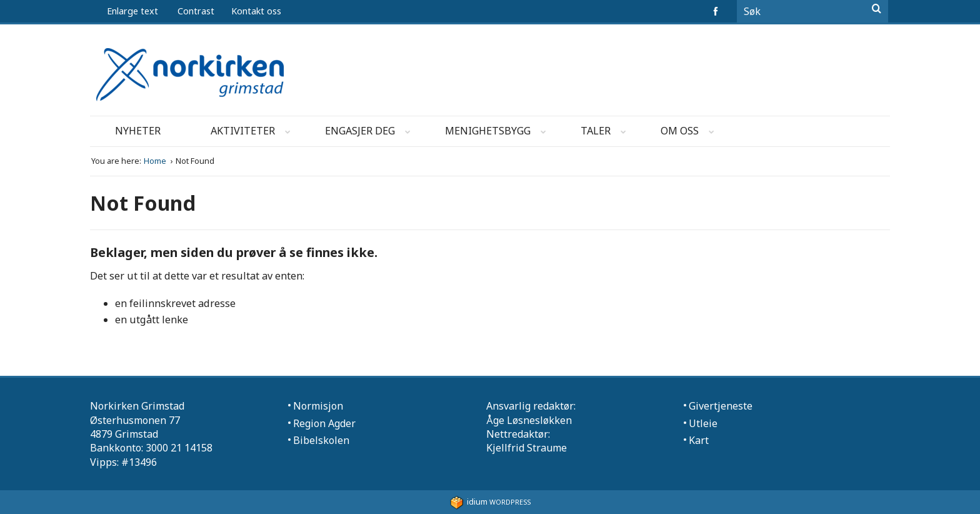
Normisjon (318, 406)
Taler (607, 133)
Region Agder (324, 423)
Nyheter (138, 131)
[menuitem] (266, 11)
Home (156, 161)
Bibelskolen (321, 440)
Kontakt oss (256, 11)
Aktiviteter (254, 133)
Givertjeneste (721, 406)
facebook (717, 11)
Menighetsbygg (499, 133)
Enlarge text (132, 11)
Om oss (691, 133)
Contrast (196, 11)
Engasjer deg (372, 133)
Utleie (703, 423)
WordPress (490, 502)
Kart (699, 440)
